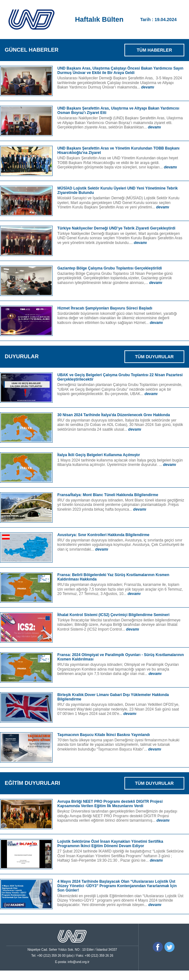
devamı (148, 87)
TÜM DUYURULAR (155, 357)
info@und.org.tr (79, 962)
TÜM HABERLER (154, 50)
